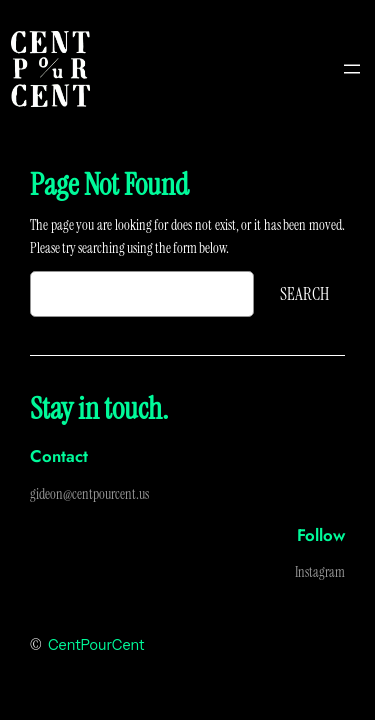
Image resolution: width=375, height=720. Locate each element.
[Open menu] (352, 69)
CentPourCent (96, 645)
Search (304, 294)
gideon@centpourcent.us (89, 494)
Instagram (320, 572)
